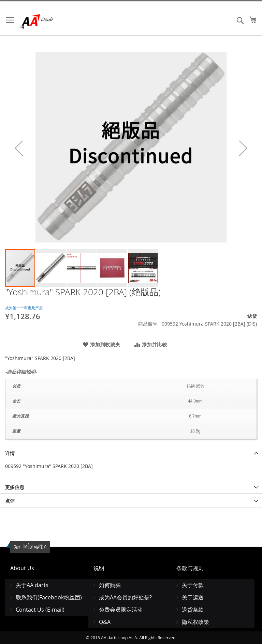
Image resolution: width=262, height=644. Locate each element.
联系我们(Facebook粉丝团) (49, 597)
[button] (19, 148)
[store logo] (48, 22)
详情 (10, 453)
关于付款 (193, 585)
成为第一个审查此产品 (24, 308)
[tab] (131, 453)
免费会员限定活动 (121, 610)
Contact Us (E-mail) (40, 610)
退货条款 (193, 610)
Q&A (105, 622)
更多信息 (15, 487)
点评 (10, 501)
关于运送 (193, 597)
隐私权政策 (195, 622)
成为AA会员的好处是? (125, 597)
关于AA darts (32, 585)
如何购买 (110, 585)
